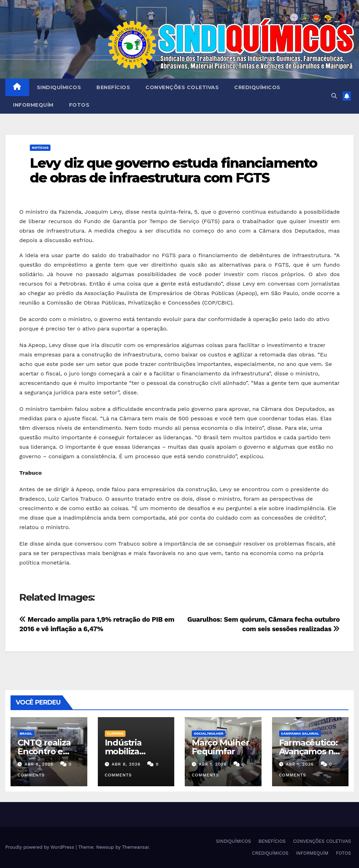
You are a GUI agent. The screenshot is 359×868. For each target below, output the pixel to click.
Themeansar (136, 847)
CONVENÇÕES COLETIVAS (182, 87)
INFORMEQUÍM (33, 105)
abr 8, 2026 (39, 764)
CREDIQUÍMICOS (257, 87)
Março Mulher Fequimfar (221, 747)
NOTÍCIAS (40, 148)
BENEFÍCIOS (113, 87)
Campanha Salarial (300, 733)
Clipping (115, 733)
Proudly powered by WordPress (40, 847)
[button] (334, 96)
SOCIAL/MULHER (209, 733)
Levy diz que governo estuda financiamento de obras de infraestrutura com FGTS (173, 170)
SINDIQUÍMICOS (59, 87)
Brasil (26, 733)
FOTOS (79, 105)
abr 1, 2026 (213, 764)
